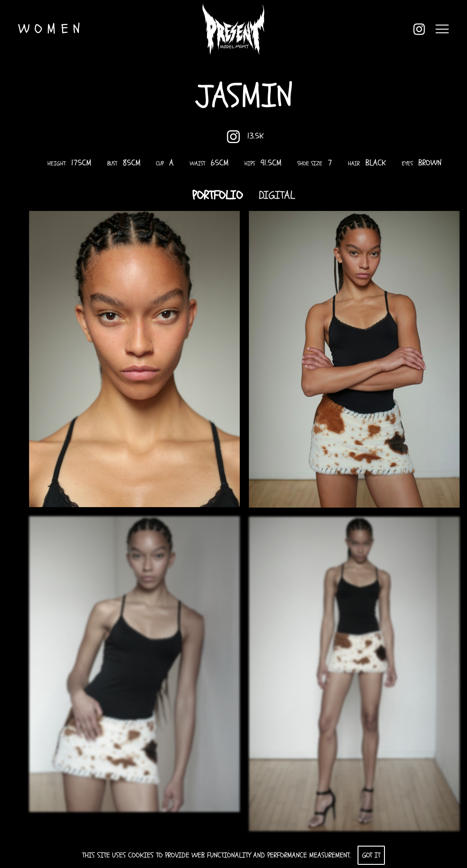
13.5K (248, 137)
